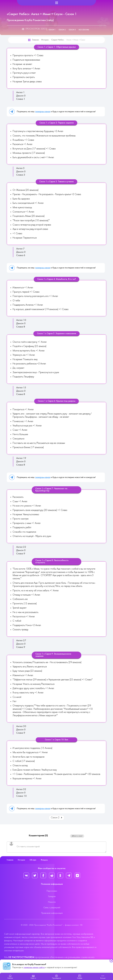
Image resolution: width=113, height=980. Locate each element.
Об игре (33, 860)
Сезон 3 (72, 30)
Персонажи (52, 891)
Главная (35, 40)
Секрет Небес (58, 40)
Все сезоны (84, 30)
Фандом (44, 860)
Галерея (52, 897)
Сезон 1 (52, 30)
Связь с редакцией (52, 908)
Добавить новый (77, 836)
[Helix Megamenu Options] (57, 3)
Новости (52, 902)
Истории (45, 40)
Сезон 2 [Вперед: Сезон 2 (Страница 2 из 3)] (57, 818)
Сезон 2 (62, 30)
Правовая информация (52, 913)
